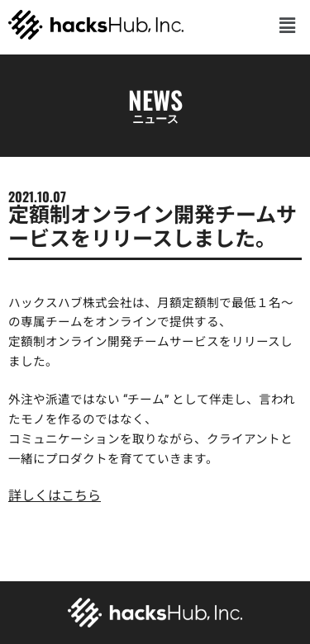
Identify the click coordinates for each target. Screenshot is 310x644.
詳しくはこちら (55, 496)
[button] (288, 24)
